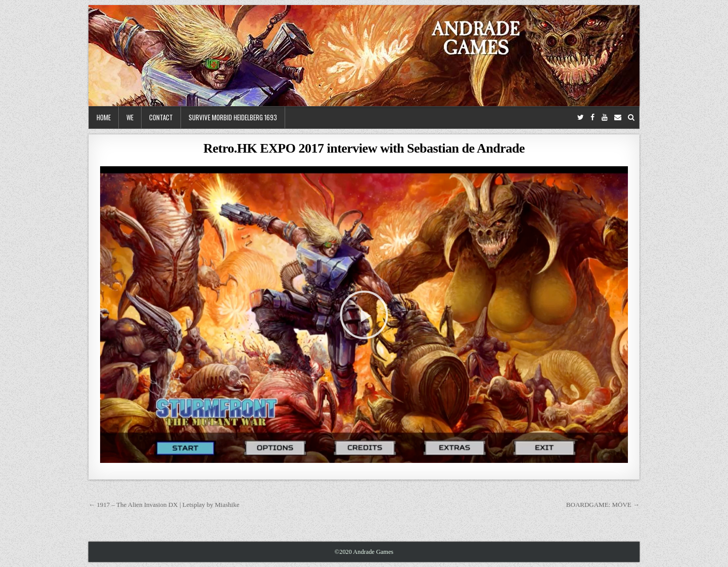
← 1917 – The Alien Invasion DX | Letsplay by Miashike (164, 505)
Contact (161, 117)
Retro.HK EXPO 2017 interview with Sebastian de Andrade (364, 148)
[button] (364, 315)
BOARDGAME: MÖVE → (603, 505)
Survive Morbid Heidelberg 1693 (233, 117)
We (130, 117)
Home (104, 117)
